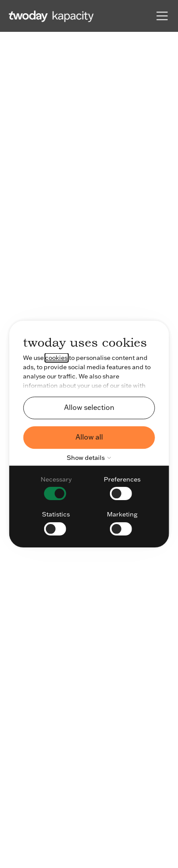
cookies (56, 358)
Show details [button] (91, 458)
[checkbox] (56, 488)
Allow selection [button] (89, 407)
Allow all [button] (89, 437)
